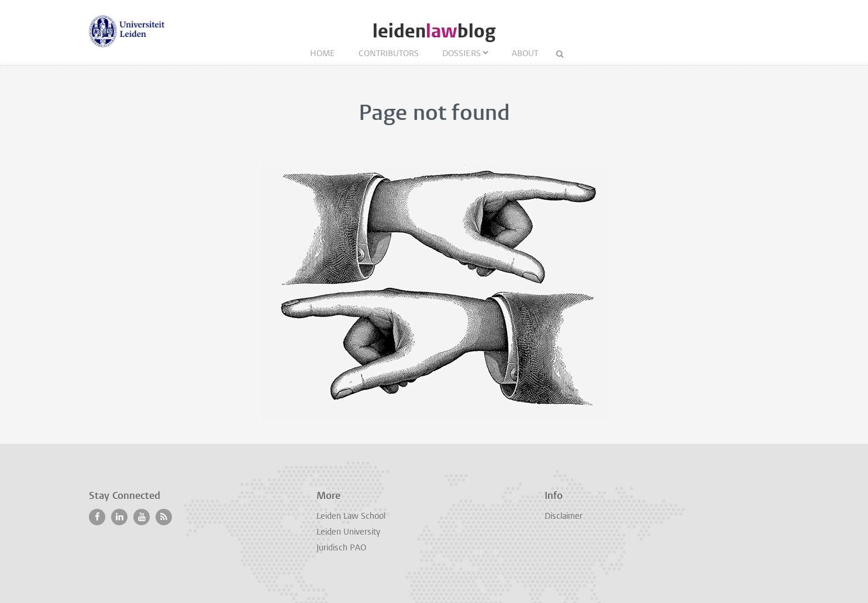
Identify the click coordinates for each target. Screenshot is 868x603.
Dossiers (461, 54)
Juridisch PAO (341, 548)
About (525, 54)
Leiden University (348, 533)
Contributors (389, 54)
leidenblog (434, 31)
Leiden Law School (351, 517)
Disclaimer (564, 517)
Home (323, 54)
